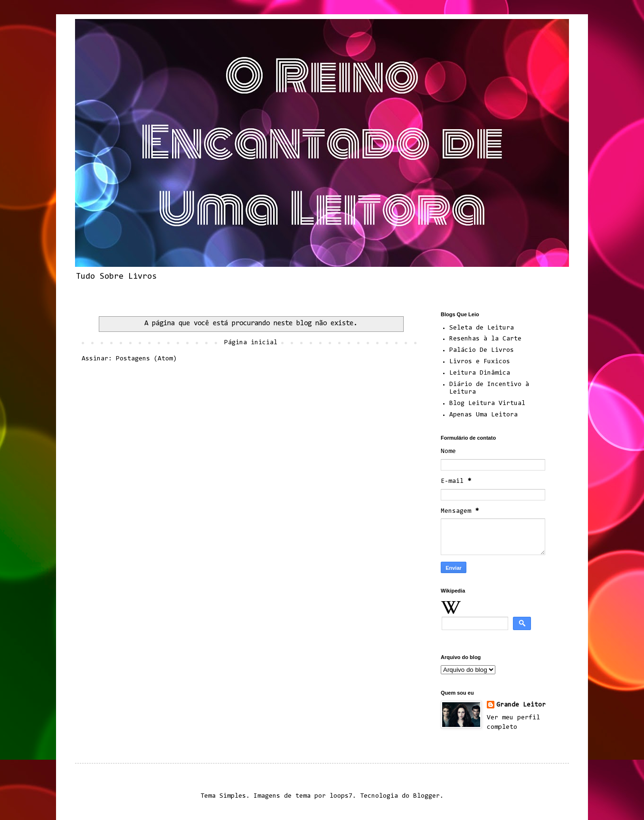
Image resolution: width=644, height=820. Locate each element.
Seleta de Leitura (482, 328)
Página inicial (251, 343)
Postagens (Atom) (146, 359)
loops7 (341, 796)
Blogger (426, 796)
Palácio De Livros (482, 350)
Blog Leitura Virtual (487, 404)
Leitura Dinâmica (480, 373)
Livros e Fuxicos (480, 362)
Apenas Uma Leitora (483, 415)
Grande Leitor (521, 705)
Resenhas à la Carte (485, 339)
